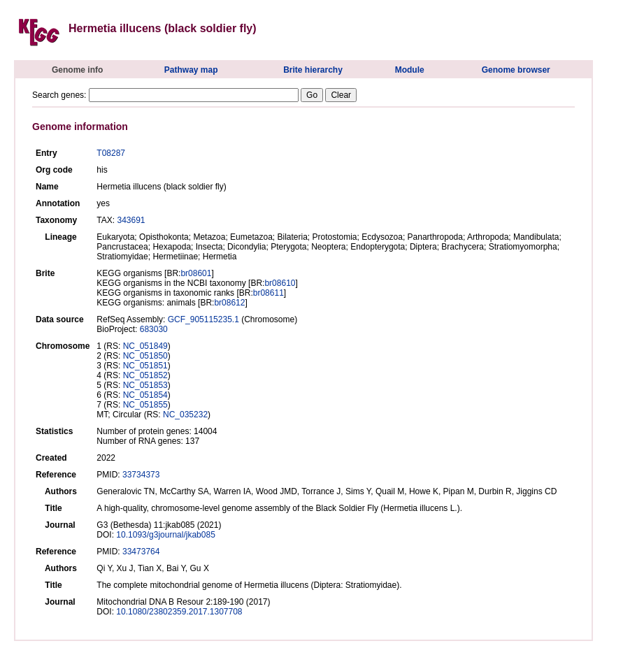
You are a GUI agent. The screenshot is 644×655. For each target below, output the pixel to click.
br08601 (196, 273)
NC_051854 (145, 395)
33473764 (141, 552)
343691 (131, 220)
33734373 (141, 475)
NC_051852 (145, 375)
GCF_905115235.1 (203, 319)
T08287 (111, 153)
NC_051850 (145, 356)
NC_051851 (145, 366)
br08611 (269, 293)
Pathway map (191, 70)
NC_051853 (145, 385)
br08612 (229, 303)
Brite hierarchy (313, 70)
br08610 (280, 283)
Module (410, 70)
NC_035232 (185, 415)
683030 (154, 329)
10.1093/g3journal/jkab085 (165, 535)
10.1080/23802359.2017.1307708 (179, 612)
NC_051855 (145, 405)
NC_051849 (145, 346)
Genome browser (516, 70)
